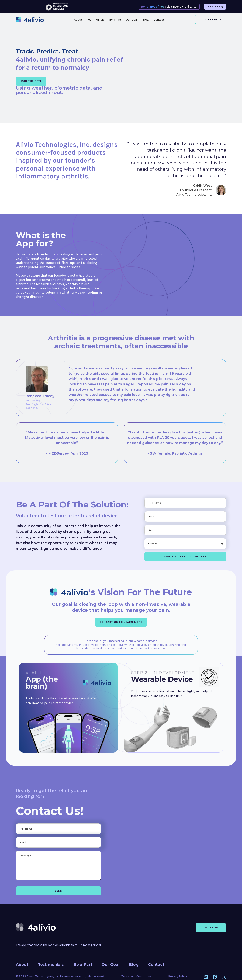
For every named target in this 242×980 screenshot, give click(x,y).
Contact (159, 20)
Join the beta (211, 928)
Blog (146, 20)
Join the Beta (211, 20)
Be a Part (115, 20)
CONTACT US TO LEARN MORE (121, 622)
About (78, 20)
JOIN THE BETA (31, 81)
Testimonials (96, 20)
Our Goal (132, 20)
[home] (30, 20)
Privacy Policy (178, 976)
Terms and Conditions (136, 976)
